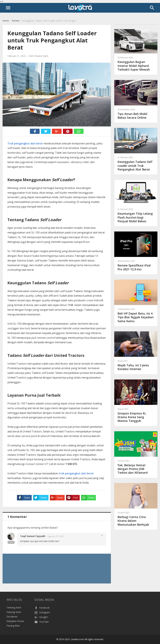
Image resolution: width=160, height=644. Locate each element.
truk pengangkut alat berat (76, 473)
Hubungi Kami (14, 612)
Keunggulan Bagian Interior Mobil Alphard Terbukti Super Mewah (136, 64)
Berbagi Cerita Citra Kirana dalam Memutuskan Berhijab (136, 519)
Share (24, 498)
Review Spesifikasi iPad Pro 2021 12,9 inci (136, 265)
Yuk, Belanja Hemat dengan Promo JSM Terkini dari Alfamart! (136, 467)
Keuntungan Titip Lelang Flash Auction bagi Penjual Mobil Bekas (136, 215)
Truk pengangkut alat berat (25, 143)
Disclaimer (12, 617)
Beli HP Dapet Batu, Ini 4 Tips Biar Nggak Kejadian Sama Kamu (136, 315)
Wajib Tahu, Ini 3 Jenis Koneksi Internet (136, 365)
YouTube (42, 622)
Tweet (40, 498)
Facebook (42, 608)
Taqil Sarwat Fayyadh (33, 536)
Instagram (42, 612)
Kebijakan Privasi (15, 621)
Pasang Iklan (13, 626)
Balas (11, 542)
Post (72, 498)
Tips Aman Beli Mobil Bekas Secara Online (136, 114)
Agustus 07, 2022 (56, 536)
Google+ (41, 617)
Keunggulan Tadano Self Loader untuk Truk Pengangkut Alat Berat (136, 164)
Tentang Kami (14, 607)
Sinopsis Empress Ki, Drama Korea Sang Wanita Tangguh (136, 415)
